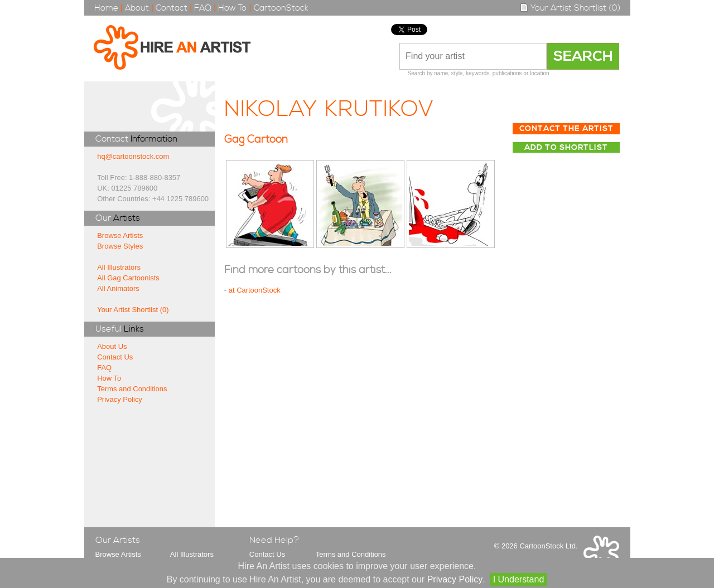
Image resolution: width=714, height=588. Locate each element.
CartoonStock (281, 8)
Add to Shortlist (566, 148)
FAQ (203, 8)
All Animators (118, 288)
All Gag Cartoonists (128, 278)
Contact (172, 8)
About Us (112, 346)
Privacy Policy (120, 399)
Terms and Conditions (132, 389)
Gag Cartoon (256, 140)
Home (106, 8)
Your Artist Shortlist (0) (570, 8)
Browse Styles (120, 246)
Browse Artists (120, 235)
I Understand (519, 579)
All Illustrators (119, 267)
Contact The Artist (566, 129)
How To (232, 8)
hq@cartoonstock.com (133, 156)
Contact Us (115, 357)
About (137, 8)
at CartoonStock (255, 290)
